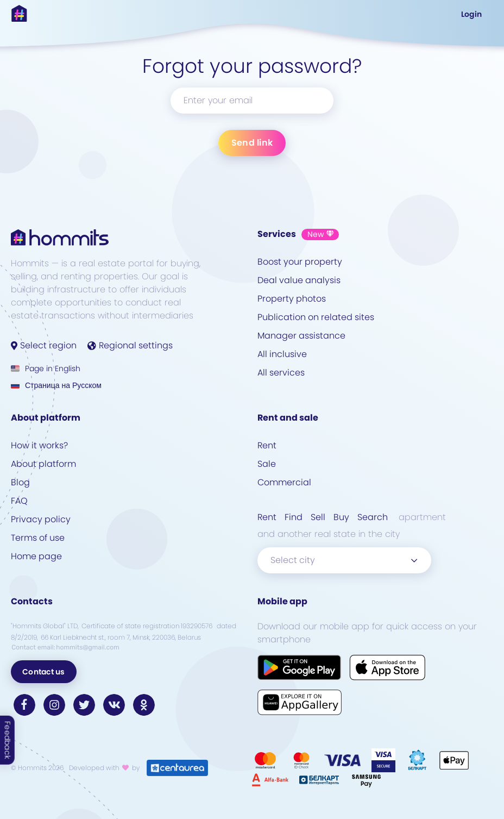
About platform (43, 464)
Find (294, 517)
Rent (267, 445)
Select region (44, 345)
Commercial (284, 482)
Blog (20, 482)
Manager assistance (301, 336)
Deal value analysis (299, 280)
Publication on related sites (316, 317)
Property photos (292, 299)
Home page (36, 556)
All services (281, 373)
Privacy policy (41, 519)
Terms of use (38, 538)
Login (471, 14)
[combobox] (344, 560)
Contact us (44, 672)
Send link (252, 143)
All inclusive (282, 354)
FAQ (19, 501)
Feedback (8, 740)
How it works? (39, 445)
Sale (267, 464)
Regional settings (130, 345)
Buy (341, 517)
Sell (318, 517)
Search (373, 517)
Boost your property (300, 262)
